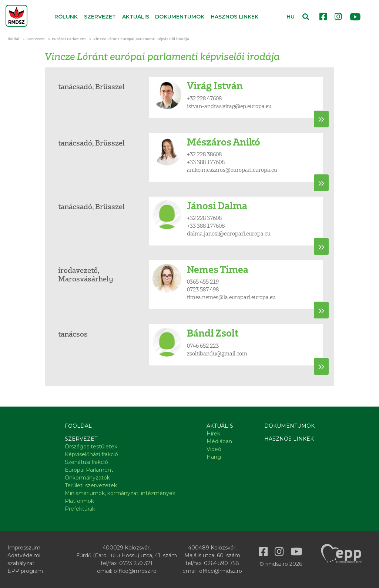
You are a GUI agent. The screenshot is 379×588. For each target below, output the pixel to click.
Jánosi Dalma (217, 206)
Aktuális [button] (136, 17)
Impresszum (24, 548)
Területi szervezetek (91, 485)
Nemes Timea (218, 269)
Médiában (219, 441)
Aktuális (220, 426)
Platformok (79, 501)
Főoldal (12, 39)
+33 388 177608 (206, 162)
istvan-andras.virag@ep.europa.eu (229, 106)
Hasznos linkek (234, 17)
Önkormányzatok (87, 478)
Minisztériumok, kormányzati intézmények (120, 493)
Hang (214, 457)
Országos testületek (91, 447)
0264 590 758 (222, 563)
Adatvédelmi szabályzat (24, 559)
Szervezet (36, 39)
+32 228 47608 (204, 98)
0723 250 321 (136, 563)
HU (291, 17)
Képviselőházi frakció (91, 454)
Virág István (215, 86)
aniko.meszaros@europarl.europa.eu (232, 170)
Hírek (213, 434)
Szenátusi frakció (86, 462)
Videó (214, 449)
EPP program (25, 571)
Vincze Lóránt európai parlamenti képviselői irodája (141, 39)
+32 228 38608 (204, 154)
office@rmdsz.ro (135, 571)
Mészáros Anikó (224, 142)
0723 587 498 (203, 289)
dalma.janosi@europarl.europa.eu (229, 233)
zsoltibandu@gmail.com (217, 353)
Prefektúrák (80, 509)
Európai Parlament (69, 39)
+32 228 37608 (204, 218)
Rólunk (66, 17)
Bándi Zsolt (213, 333)
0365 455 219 (203, 282)
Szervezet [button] (100, 17)
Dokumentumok (180, 17)
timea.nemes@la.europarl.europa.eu (231, 297)
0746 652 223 (203, 346)
